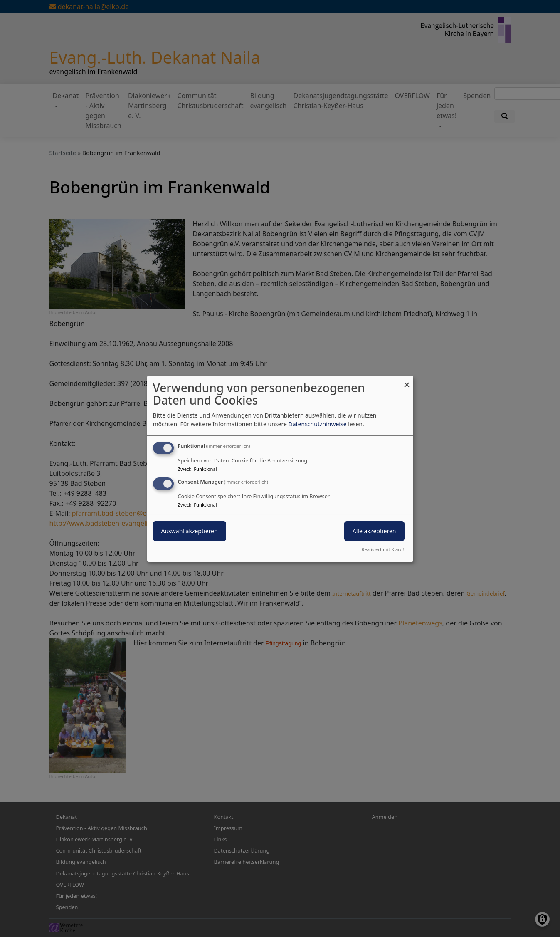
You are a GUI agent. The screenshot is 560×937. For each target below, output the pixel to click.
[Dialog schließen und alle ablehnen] (407, 380)
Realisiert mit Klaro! (383, 549)
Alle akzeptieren (374, 531)
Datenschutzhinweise (317, 424)
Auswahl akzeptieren (190, 531)
